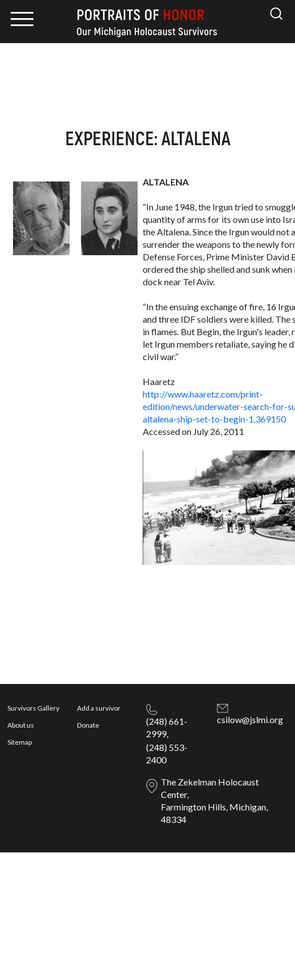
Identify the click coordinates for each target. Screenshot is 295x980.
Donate (88, 725)
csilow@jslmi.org (250, 719)
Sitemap (20, 742)
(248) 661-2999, (167, 727)
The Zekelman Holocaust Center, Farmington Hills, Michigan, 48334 (214, 801)
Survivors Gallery (33, 708)
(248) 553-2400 (167, 753)
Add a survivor (99, 708)
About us (21, 725)
